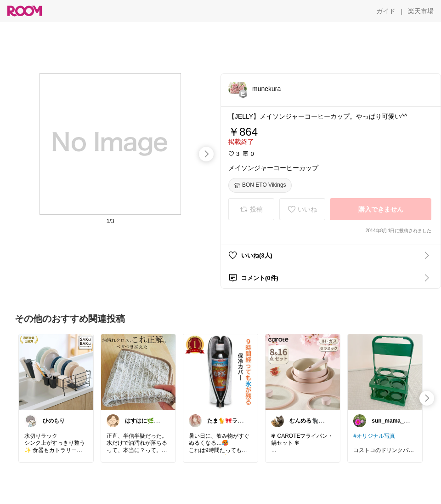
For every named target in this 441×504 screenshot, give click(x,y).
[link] (56, 372)
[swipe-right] (206, 154)
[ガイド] (386, 11)
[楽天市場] (421, 11)
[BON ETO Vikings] (260, 185)
